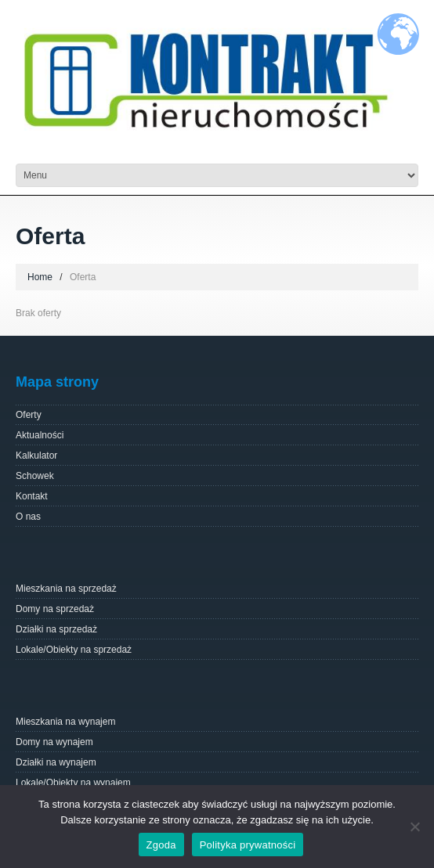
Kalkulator (36, 456)
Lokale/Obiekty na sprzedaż (74, 650)
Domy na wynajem (54, 742)
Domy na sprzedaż (55, 609)
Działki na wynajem (56, 762)
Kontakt (32, 496)
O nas (28, 517)
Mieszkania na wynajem (65, 722)
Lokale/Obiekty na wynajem (73, 783)
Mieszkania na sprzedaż (66, 589)
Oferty (29, 415)
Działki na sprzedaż (56, 629)
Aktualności (40, 435)
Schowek (35, 476)
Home (40, 277)
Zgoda (161, 845)
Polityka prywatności (248, 845)
